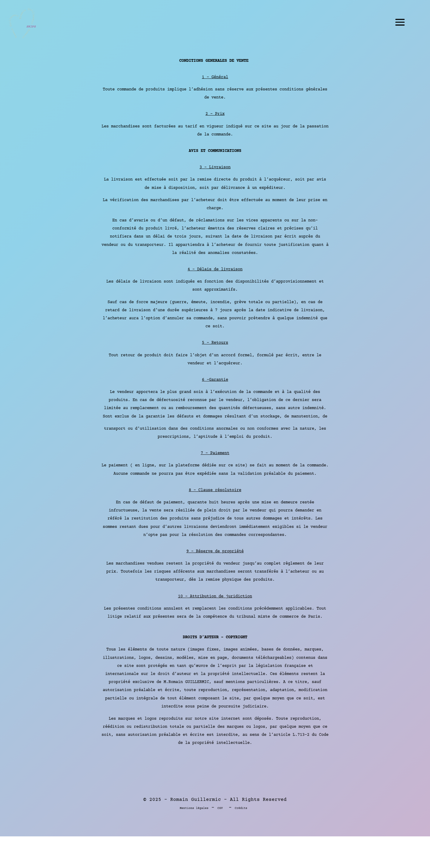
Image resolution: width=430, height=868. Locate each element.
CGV (220, 808)
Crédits (241, 808)
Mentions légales (194, 808)
